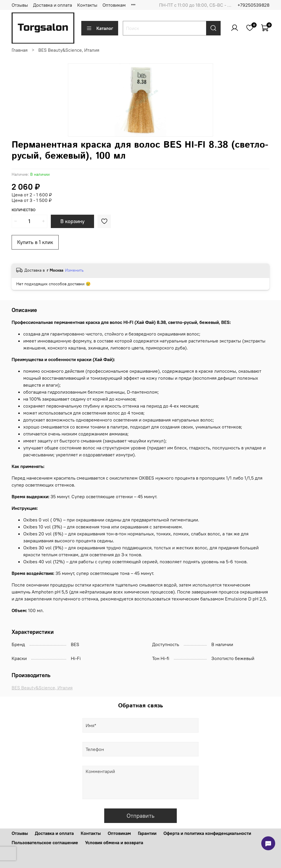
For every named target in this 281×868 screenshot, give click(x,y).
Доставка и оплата (53, 5)
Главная (20, 50)
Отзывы (20, 5)
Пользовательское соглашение (45, 842)
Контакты (87, 5)
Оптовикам (114, 5)
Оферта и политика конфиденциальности (207, 833)
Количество (24, 210)
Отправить (140, 816)
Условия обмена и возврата (114, 842)
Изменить (74, 270)
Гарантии (147, 833)
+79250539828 (253, 5)
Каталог (100, 28)
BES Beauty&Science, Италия (69, 50)
